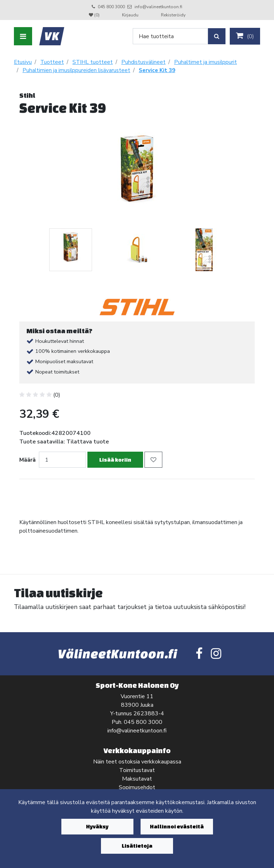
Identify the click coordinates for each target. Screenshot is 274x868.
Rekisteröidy (173, 15)
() (245, 36)
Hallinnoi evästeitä (177, 826)
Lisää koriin (115, 460)
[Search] (170, 36)
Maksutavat (137, 779)
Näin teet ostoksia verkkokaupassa (137, 762)
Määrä (27, 460)
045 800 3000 (111, 7)
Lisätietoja (137, 846)
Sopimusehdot (137, 787)
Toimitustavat (137, 770)
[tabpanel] (70, 250)
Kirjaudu (131, 15)
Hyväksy (97, 826)
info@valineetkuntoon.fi (158, 7)
